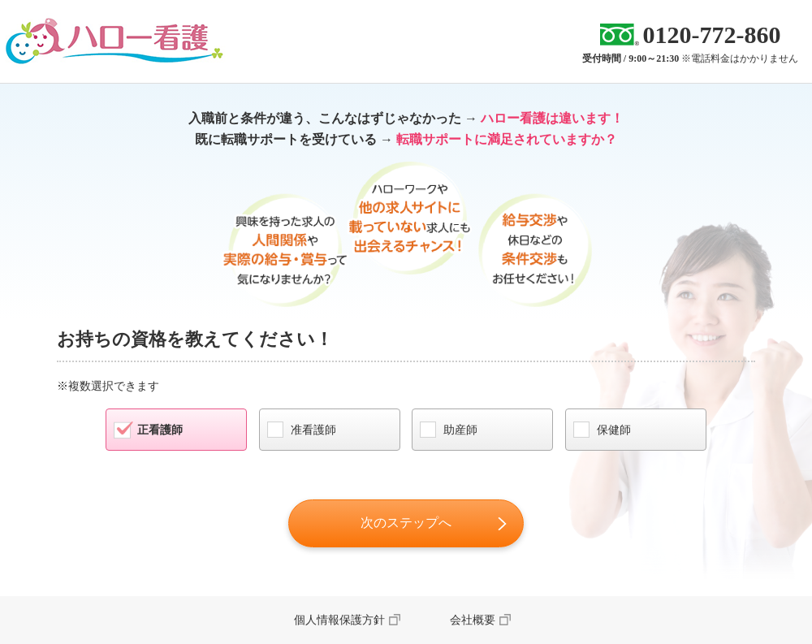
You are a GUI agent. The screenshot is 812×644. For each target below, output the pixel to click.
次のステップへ (406, 523)
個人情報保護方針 (339, 620)
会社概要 (473, 620)
